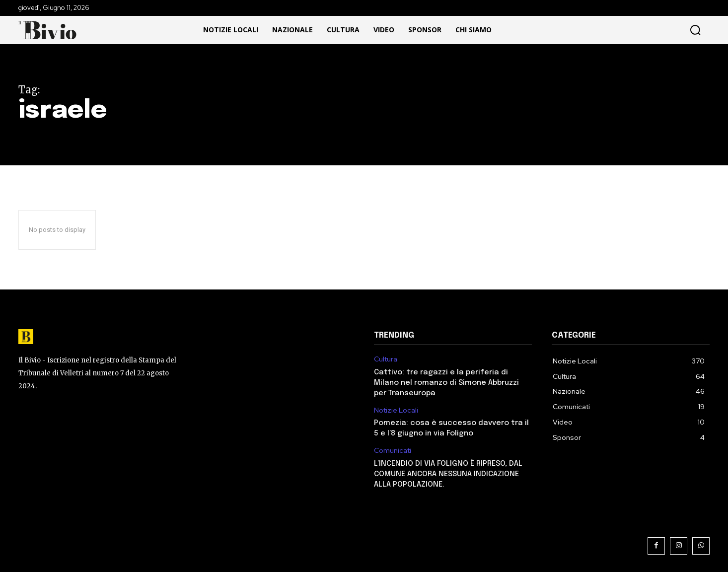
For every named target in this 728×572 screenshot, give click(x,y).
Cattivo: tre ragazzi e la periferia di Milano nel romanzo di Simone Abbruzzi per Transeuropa (446, 383)
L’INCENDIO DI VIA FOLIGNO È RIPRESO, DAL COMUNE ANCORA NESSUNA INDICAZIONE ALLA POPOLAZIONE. (448, 474)
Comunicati (393, 451)
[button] (633, 30)
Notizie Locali (396, 410)
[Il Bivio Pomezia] (51, 30)
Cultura (386, 359)
